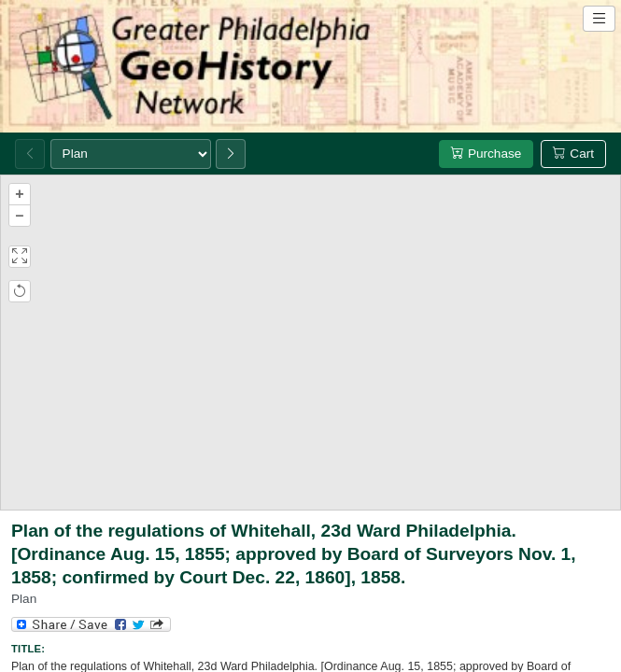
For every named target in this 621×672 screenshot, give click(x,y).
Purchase (486, 154)
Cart (573, 154)
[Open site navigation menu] (599, 19)
